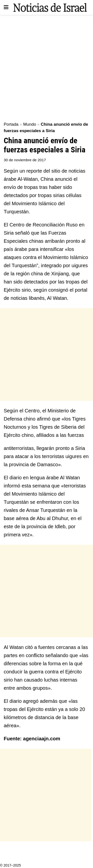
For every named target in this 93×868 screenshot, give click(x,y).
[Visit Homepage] (50, 7)
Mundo (30, 124)
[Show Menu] (6, 7)
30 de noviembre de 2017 (25, 160)
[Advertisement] (46, 66)
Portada (11, 124)
